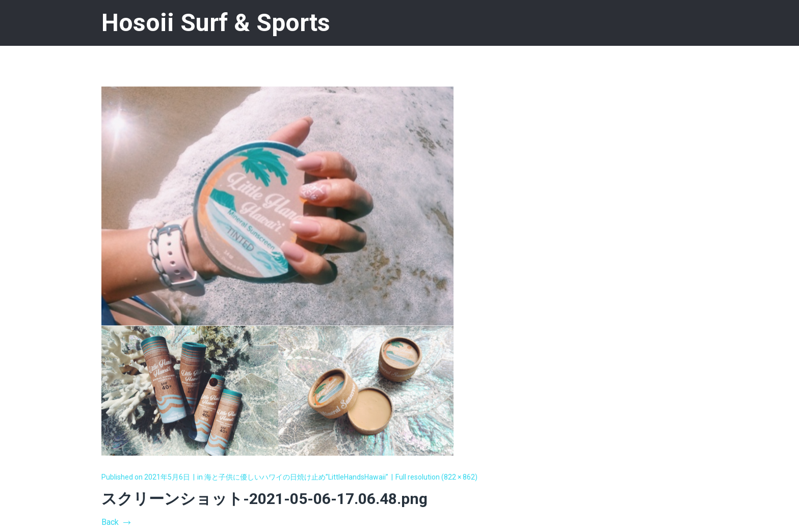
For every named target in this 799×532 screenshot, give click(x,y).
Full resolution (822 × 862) (436, 477)
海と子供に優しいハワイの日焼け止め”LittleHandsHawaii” (296, 477)
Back (116, 522)
